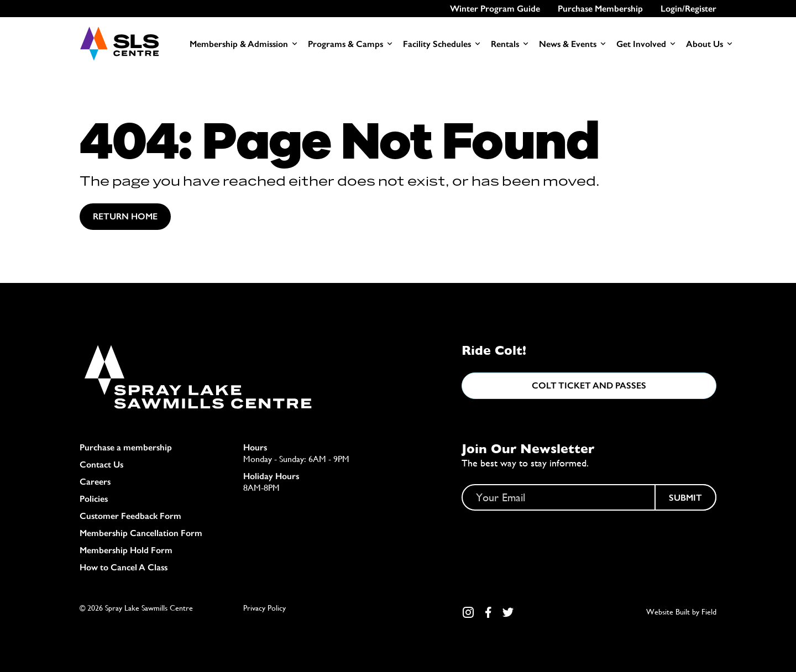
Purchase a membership (126, 447)
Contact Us (101, 464)
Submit (685, 498)
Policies (94, 499)
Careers (95, 482)
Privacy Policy (265, 608)
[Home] (119, 44)
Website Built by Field (681, 612)
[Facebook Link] (488, 612)
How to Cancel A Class (124, 567)
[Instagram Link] (468, 612)
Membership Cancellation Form (141, 533)
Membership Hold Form (126, 550)
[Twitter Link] (508, 612)
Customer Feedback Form (130, 516)
